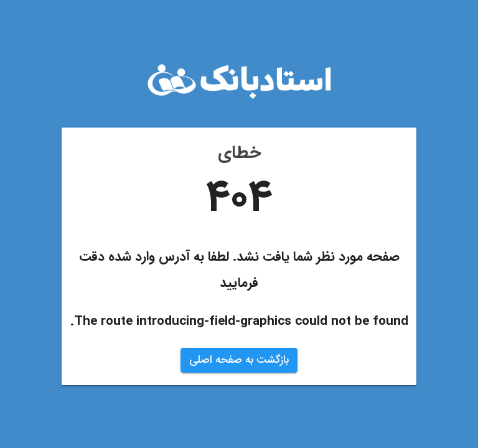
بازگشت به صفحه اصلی (239, 360)
